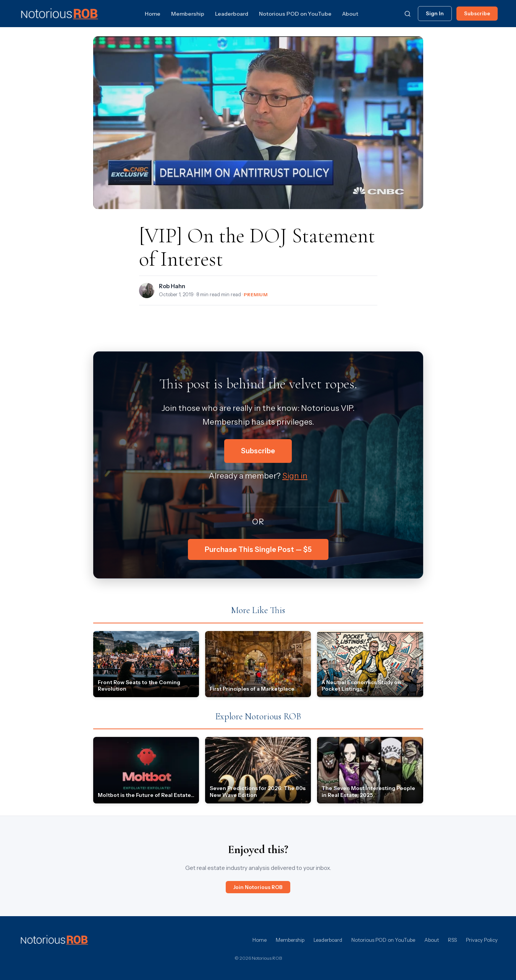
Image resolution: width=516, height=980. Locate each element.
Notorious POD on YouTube (295, 14)
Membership (188, 14)
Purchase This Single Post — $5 (258, 549)
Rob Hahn (172, 286)
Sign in (295, 476)
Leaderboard (232, 14)
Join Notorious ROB (258, 887)
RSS (452, 940)
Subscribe (477, 13)
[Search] (408, 14)
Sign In (435, 13)
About (350, 14)
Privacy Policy (482, 940)
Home (153, 14)
